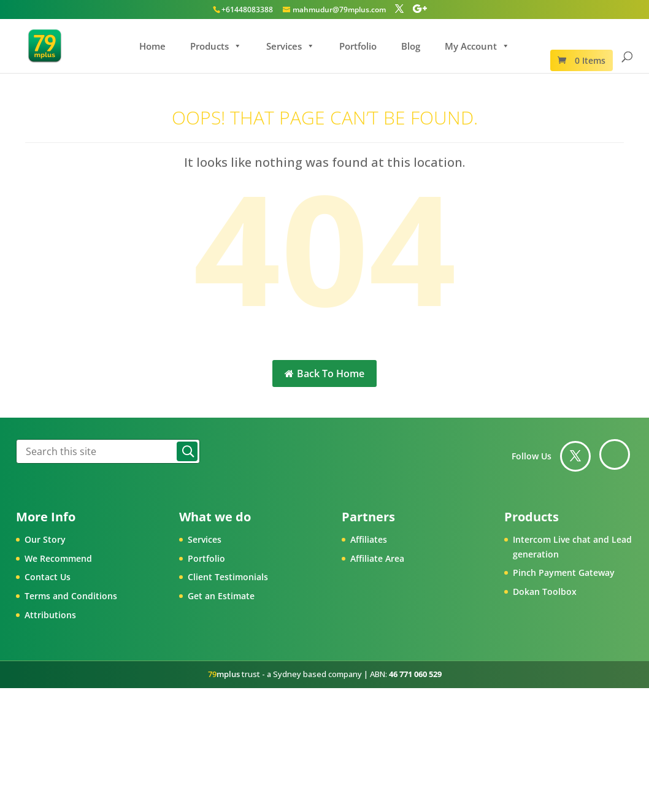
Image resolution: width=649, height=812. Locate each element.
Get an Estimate (221, 596)
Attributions (50, 615)
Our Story (45, 539)
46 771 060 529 (415, 674)
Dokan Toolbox (545, 592)
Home (152, 46)
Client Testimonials (228, 577)
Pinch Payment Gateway (564, 573)
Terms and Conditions (71, 596)
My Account (477, 46)
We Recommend (58, 558)
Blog (411, 46)
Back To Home (324, 373)
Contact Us (48, 577)
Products (216, 46)
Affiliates (369, 539)
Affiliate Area (377, 558)
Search (187, 451)
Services (290, 46)
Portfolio (358, 46)
